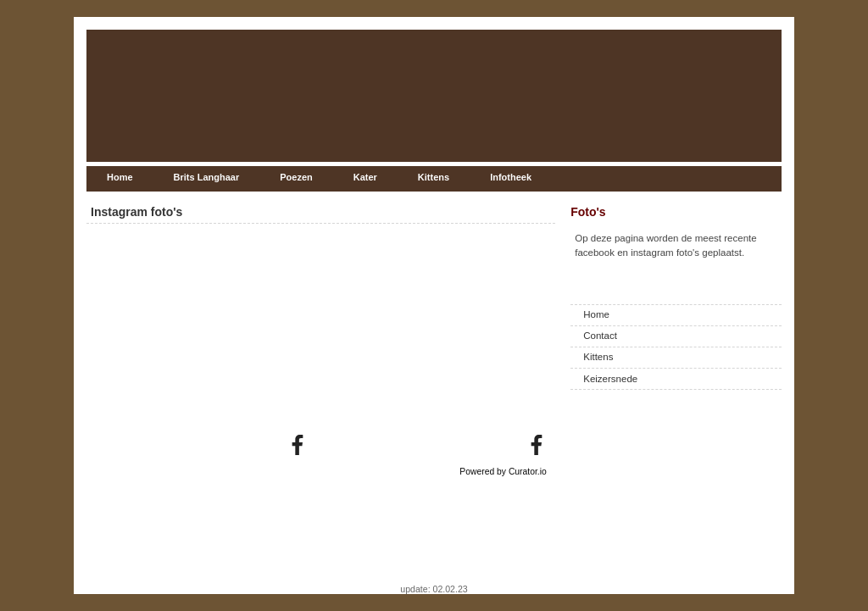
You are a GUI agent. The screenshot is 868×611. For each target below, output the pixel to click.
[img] (197, 343)
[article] (197, 343)
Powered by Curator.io (503, 472)
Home (596, 314)
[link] (298, 445)
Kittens (598, 357)
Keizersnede (610, 379)
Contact (600, 336)
